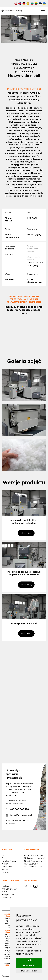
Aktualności (7, 867)
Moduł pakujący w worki (24, 623)
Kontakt (6, 869)
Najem (5, 864)
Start (4, 855)
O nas (5, 858)
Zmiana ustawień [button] (29, 971)
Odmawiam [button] (29, 966)
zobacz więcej (26, 533)
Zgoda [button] (29, 960)
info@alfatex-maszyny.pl (21, 815)
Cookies (6, 872)
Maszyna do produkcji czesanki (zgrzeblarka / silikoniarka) (24, 573)
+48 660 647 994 (10, 889)
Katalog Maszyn (9, 861)
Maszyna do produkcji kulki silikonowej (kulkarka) (24, 522)
